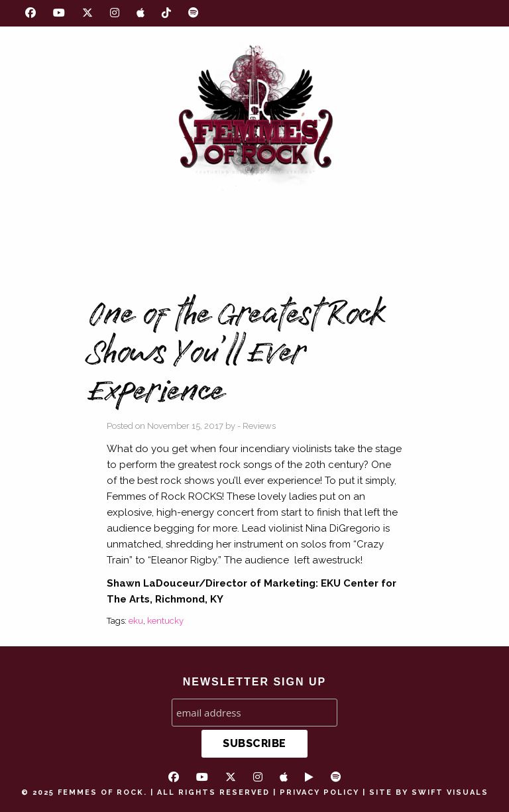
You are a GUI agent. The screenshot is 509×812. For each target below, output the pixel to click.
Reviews (259, 426)
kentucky (165, 621)
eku (136, 621)
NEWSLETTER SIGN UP (254, 682)
